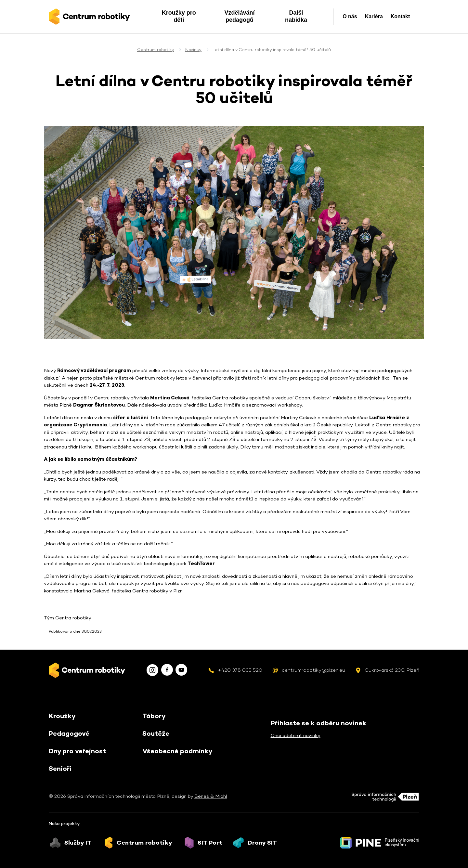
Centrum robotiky (156, 50)
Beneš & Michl (211, 796)
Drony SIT (262, 843)
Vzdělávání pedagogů (239, 16)
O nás (350, 16)
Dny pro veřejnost (77, 751)
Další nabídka (296, 16)
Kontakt (400, 16)
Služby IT (78, 843)
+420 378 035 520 (240, 670)
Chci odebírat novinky (296, 735)
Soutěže (156, 733)
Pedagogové (69, 733)
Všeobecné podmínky (177, 751)
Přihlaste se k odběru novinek (318, 723)
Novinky (193, 50)
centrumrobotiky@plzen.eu (313, 670)
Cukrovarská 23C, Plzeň (392, 670)
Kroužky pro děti (179, 16)
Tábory (154, 716)
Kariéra (374, 16)
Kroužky (62, 716)
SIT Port (210, 843)
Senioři (60, 769)
